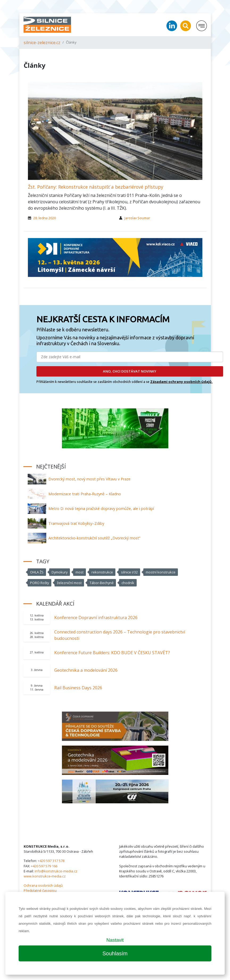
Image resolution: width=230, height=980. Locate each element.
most (80, 572)
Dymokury (60, 572)
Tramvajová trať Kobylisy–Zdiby (76, 523)
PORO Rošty (39, 583)
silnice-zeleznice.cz (42, 43)
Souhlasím (115, 953)
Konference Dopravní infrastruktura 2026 (96, 618)
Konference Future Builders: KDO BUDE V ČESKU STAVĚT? (112, 653)
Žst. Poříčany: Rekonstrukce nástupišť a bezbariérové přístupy (96, 187)
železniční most (69, 583)
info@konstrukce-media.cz (56, 871)
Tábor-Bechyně (102, 583)
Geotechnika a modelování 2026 (86, 670)
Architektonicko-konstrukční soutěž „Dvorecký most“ (94, 538)
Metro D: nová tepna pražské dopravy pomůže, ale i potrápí (101, 508)
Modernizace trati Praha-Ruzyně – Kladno (85, 494)
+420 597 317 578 (51, 861)
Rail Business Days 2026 (78, 688)
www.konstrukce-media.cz (45, 876)
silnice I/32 (129, 572)
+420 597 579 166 (44, 866)
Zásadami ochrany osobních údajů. (181, 382)
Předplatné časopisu (40, 890)
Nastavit (115, 940)
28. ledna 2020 (45, 218)
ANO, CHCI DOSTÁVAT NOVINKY (130, 371)
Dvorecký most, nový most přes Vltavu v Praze (89, 479)
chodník (128, 583)
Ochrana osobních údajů (43, 885)
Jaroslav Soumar (137, 218)
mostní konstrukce (161, 572)
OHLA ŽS (37, 572)
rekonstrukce (102, 572)
